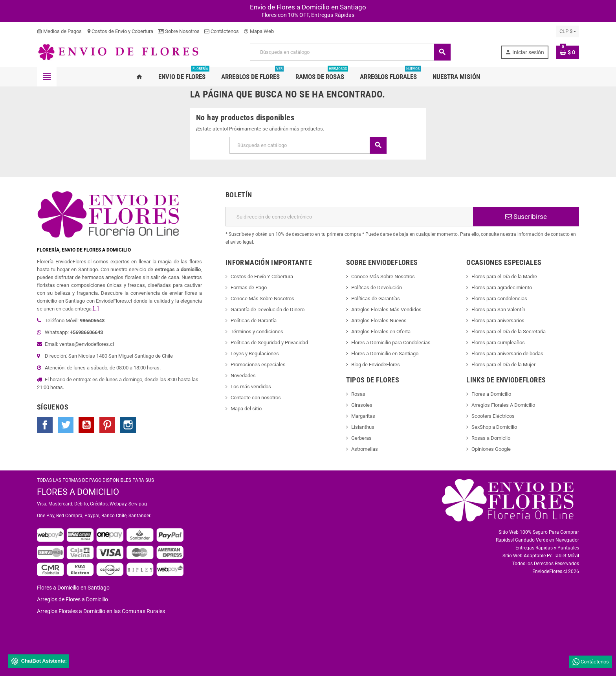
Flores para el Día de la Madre (504, 276)
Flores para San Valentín (498, 310)
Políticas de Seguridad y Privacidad (269, 343)
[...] (96, 309)
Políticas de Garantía (254, 321)
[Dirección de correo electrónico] (349, 217)
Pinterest (107, 425)
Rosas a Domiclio (491, 438)
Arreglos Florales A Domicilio (503, 405)
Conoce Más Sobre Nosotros (262, 299)
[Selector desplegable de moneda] (568, 31)
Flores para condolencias (499, 299)
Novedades (243, 376)
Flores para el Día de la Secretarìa (509, 332)
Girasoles (362, 405)
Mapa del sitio (246, 409)
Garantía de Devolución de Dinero (268, 310)
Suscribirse (526, 217)
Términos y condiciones (257, 332)
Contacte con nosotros (256, 398)
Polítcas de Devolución (377, 287)
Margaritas (363, 416)
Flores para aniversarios (498, 321)
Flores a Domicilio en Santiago (385, 354)
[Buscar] (350, 52)
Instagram (128, 425)
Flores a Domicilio (491, 394)
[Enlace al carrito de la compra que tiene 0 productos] (567, 52)
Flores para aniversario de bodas (507, 354)
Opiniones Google (491, 449)
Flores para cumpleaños (498, 343)
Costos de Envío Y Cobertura (262, 276)
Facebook (45, 425)
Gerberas (361, 438)
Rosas (358, 394)
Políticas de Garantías (376, 299)
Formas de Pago (249, 287)
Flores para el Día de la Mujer (503, 365)
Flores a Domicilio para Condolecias (391, 343)
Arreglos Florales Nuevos (379, 321)
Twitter (66, 425)
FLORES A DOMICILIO (78, 492)
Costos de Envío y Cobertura (120, 31)
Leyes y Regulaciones (255, 354)
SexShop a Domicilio (494, 427)
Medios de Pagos (59, 31)
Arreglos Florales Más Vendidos (386, 310)
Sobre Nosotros (179, 31)
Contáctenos (222, 31)
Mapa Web (259, 31)
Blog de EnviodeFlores (376, 365)
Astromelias (365, 449)
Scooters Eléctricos (493, 416)
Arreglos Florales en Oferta (381, 332)
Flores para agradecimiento (502, 287)
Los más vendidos (251, 387)
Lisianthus (363, 427)
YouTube (86, 425)
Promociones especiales (258, 365)
